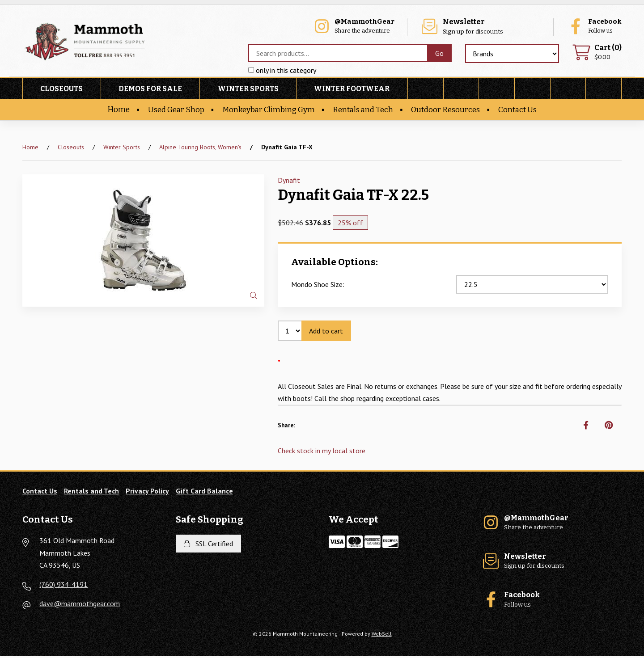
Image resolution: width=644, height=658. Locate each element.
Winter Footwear (352, 90)
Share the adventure (380, 27)
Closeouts (61, 90)
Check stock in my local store (322, 452)
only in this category (282, 71)
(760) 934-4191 (64, 586)
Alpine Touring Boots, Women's (200, 148)
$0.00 (597, 53)
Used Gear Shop (174, 111)
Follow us (593, 27)
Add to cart (326, 332)
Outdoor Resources (448, 111)
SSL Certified (208, 545)
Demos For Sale (150, 90)
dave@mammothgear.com (80, 605)
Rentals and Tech (364, 111)
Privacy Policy (147, 493)
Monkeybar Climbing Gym (268, 111)
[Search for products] (337, 54)
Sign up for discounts (494, 27)
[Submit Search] (439, 54)
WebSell (382, 635)
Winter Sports (248, 90)
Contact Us (521, 111)
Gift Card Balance (204, 493)
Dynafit (289, 181)
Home (115, 111)
